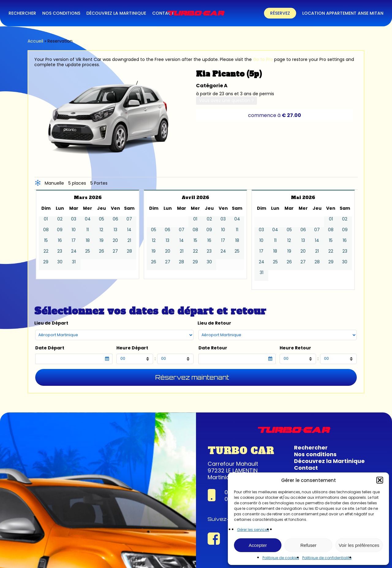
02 (60, 219)
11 (88, 230)
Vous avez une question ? (226, 100)
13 (115, 230)
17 (74, 241)
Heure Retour (295, 348)
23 (60, 251)
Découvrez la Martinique (329, 461)
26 (102, 251)
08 (46, 230)
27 (115, 251)
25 (88, 251)
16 (60, 241)
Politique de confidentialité (327, 558)
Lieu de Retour (214, 323)
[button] (380, 480)
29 (46, 262)
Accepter (258, 545)
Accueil (35, 41)
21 (129, 241)
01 (46, 219)
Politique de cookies (281, 558)
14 (129, 230)
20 (115, 241)
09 (60, 230)
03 (74, 219)
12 (101, 230)
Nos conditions (315, 454)
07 (129, 219)
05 (102, 219)
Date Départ (50, 348)
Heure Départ (132, 348)
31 (74, 262)
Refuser (309, 545)
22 (46, 251)
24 (74, 251)
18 (88, 241)
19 (102, 241)
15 (46, 241)
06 (115, 219)
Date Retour (213, 348)
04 (88, 219)
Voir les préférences (359, 545)
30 (60, 262)
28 (129, 251)
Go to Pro (263, 59)
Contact (306, 468)
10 (74, 230)
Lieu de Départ (51, 323)
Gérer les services (253, 530)
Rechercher (311, 448)
